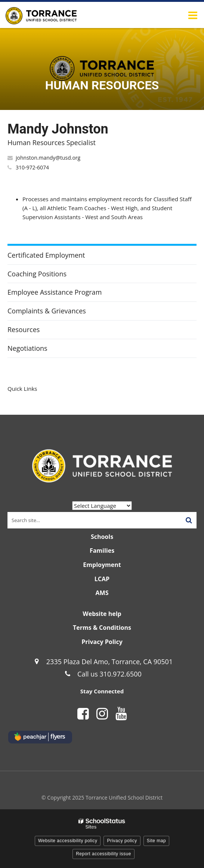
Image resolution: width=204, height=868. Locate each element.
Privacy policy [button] (122, 841)
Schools (102, 537)
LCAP (102, 579)
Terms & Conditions (102, 628)
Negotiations (27, 348)
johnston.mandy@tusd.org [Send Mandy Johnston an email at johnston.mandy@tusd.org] (48, 158)
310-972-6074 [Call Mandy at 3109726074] (32, 167)
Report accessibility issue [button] (103, 854)
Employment (102, 565)
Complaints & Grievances (47, 311)
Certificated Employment (46, 255)
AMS (102, 593)
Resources (24, 329)
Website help (102, 614)
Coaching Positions (37, 274)
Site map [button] (156, 841)
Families (102, 550)
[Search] (189, 520)
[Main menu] (193, 15)
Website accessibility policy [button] (68, 841)
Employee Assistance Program (55, 292)
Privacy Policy (102, 642)
